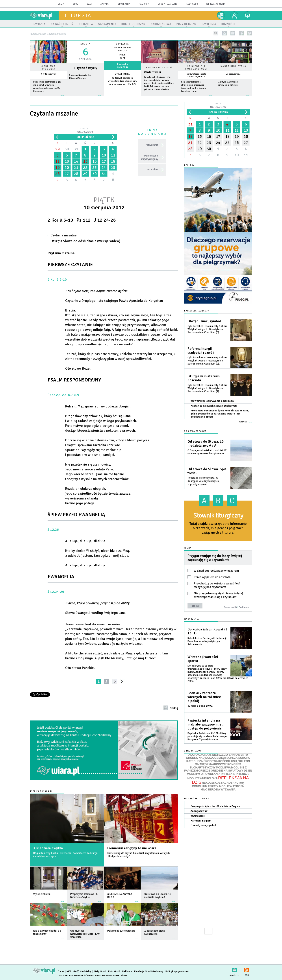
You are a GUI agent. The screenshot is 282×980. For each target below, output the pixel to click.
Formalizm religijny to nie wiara (132, 848)
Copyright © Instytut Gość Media (76, 976)
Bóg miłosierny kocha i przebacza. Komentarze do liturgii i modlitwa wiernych (65, 855)
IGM (69, 972)
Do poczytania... (234, 74)
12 (58, 161)
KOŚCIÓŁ (224, 761)
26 (58, 174)
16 (95, 161)
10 (104, 155)
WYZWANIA (228, 790)
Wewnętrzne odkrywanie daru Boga (212, 401)
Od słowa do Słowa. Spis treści (207, 471)
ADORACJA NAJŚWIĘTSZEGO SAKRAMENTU (218, 755)
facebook (241, 33)
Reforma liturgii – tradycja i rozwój (201, 351)
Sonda (188, 548)
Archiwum (244, 607)
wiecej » (85, 98)
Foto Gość (114, 972)
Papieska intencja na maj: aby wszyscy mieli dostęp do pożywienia (205, 724)
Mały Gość (192, 4)
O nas (61, 972)
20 (67, 168)
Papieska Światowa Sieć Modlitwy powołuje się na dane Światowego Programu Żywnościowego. (207, 736)
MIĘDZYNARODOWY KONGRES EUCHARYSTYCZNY (215, 766)
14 (76, 161)
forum (60, 4)
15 (85, 161)
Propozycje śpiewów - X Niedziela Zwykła (215, 806)
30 (67, 149)
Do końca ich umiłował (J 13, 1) (207, 631)
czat (89, 4)
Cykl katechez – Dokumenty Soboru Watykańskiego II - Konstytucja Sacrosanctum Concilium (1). (207, 388)
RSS (247, 969)
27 (67, 174)
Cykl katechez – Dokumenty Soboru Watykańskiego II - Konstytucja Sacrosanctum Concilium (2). (207, 361)
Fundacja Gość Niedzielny (149, 972)
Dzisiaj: (85, 131)
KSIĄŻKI (237, 761)
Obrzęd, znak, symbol (204, 321)
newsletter (233, 33)
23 (95, 168)
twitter (250, 33)
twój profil (234, 15)
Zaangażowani (199, 811)
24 (104, 168)
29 (58, 149)
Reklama (127, 972)
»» (123, 681)
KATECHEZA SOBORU (236, 758)
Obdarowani (153, 72)
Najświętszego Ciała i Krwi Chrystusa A (196, 75)
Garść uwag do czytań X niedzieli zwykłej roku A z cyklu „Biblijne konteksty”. (139, 855)
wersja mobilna (216, 4)
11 (113, 155)
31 (76, 149)
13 (67, 161)
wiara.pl (44, 15)
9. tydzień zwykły (48, 74)
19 (58, 168)
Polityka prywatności (177, 972)
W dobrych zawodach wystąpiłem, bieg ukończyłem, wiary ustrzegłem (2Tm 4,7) (122, 81)
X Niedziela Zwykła (48, 848)
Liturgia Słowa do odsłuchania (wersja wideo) (85, 241)
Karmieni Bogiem (201, 821)
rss (224, 33)
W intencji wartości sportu (203, 659)
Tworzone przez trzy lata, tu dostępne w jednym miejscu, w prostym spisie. (204, 481)
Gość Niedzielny (168, 4)
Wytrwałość (198, 816)
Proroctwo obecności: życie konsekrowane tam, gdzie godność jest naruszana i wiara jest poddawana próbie (220, 414)
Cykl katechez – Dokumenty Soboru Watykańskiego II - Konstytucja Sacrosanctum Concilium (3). (207, 329)
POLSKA (212, 778)
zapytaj (105, 4)
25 (113, 168)
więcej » (48, 98)
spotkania (124, 4)
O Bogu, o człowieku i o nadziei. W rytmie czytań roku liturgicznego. (207, 452)
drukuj (174, 708)
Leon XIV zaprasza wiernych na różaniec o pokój (204, 697)
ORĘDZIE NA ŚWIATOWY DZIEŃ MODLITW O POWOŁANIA (220, 772)
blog (76, 4)
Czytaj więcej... (159, 97)
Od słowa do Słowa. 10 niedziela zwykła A (206, 444)
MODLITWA (223, 768)
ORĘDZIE (204, 771)
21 (76, 168)
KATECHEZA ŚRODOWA (202, 761)
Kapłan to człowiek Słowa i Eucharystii (214, 406)
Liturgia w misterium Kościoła (204, 378)
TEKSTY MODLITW (220, 786)
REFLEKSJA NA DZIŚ (220, 780)
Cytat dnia (122, 74)
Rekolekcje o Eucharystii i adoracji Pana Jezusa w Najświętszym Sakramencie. (207, 641)
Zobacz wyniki (230, 607)
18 (113, 161)
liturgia (78, 15)
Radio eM (144, 4)
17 (104, 161)
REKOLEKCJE (211, 783)
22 (85, 168)
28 (76, 174)
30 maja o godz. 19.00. (200, 706)
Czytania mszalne (64, 235)
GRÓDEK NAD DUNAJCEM (203, 758)
